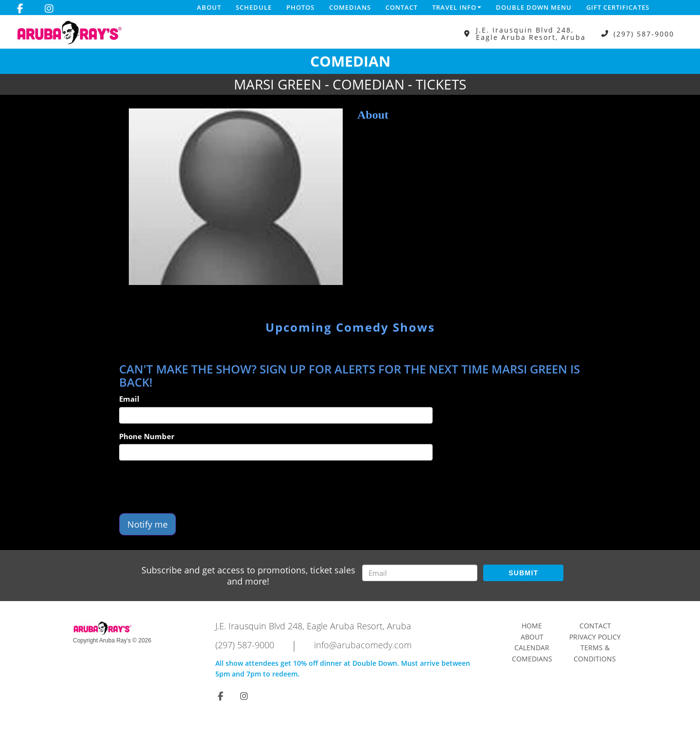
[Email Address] (420, 573)
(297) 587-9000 (644, 34)
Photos (300, 7)
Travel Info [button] (457, 7)
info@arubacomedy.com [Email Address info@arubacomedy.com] (363, 645)
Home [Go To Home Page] (532, 626)
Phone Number (147, 436)
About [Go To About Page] (532, 637)
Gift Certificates (618, 7)
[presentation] (193, 487)
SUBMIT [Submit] (523, 573)
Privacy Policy (595, 637)
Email (129, 399)
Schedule (254, 7)
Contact (402, 7)
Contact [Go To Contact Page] (595, 626)
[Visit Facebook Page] (20, 9)
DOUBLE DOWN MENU (534, 7)
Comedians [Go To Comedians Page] (532, 659)
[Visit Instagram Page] (49, 9)
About (209, 7)
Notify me (148, 524)
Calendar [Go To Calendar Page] (532, 648)
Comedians (350, 7)
